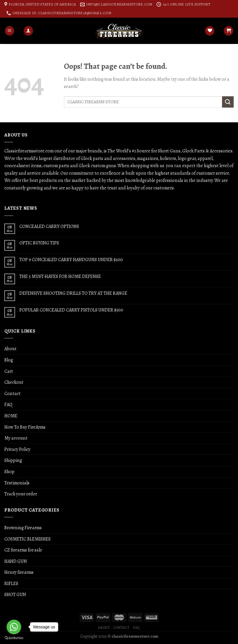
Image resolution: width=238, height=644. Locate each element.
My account (16, 438)
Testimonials (17, 483)
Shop (9, 472)
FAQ (8, 404)
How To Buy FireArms (25, 427)
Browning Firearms (23, 528)
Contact (12, 393)
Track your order (21, 494)
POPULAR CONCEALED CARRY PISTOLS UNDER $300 (71, 310)
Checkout (14, 382)
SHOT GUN (15, 594)
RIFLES (11, 583)
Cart (9, 371)
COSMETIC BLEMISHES (27, 539)
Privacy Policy (17, 449)
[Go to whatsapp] (14, 627)
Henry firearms (19, 572)
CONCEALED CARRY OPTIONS (49, 226)
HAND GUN (16, 561)
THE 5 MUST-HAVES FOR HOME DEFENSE (60, 276)
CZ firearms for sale (23, 550)
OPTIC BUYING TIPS (39, 243)
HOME (11, 416)
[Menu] (10, 31)
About (10, 349)
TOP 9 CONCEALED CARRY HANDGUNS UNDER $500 (71, 260)
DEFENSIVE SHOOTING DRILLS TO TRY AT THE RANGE (73, 293)
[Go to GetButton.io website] (14, 638)
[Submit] (228, 102)
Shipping (13, 460)
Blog (9, 360)
